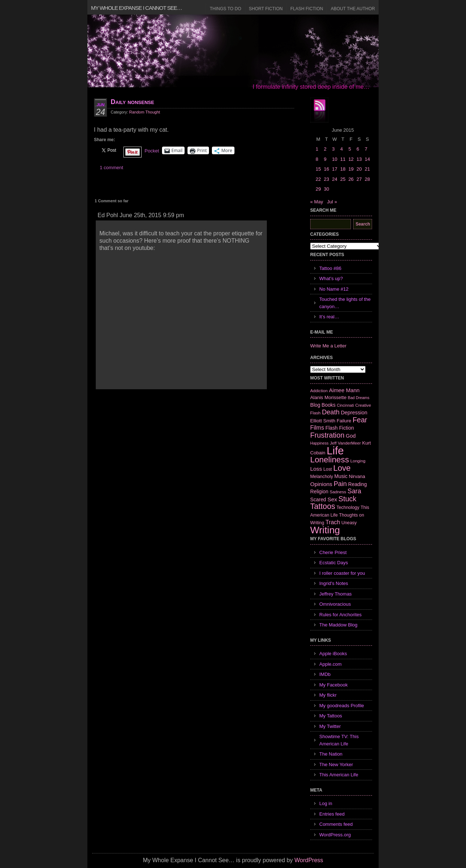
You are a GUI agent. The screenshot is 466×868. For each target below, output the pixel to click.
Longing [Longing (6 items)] (358, 461)
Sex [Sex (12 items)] (332, 499)
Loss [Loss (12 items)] (316, 469)
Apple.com (330, 664)
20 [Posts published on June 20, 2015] (359, 169)
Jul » (332, 202)
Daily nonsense (132, 102)
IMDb (325, 674)
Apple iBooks (333, 654)
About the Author (353, 9)
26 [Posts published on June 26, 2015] (351, 179)
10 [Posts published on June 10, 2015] (335, 159)
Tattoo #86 (330, 268)
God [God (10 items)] (351, 436)
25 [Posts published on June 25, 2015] (343, 179)
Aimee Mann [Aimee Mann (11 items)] (344, 390)
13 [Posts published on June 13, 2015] (359, 159)
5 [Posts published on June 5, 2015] (350, 149)
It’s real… (329, 317)
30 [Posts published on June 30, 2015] (326, 189)
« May (317, 202)
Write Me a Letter (328, 346)
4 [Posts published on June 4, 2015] (341, 149)
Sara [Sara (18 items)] (355, 491)
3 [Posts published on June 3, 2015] (333, 149)
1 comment (111, 168)
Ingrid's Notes (334, 583)
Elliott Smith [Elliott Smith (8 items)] (323, 421)
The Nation (331, 754)
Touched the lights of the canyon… (345, 303)
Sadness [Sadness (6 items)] (338, 492)
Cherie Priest (333, 552)
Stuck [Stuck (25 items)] (347, 499)
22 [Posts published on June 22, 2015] (318, 179)
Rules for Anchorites (340, 615)
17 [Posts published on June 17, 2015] (335, 169)
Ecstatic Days (334, 563)
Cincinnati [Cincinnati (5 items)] (345, 405)
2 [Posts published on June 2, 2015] (325, 149)
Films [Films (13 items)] (317, 428)
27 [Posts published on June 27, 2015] (359, 179)
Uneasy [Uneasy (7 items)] (349, 523)
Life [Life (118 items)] (335, 451)
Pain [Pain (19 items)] (340, 484)
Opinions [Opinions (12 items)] (321, 484)
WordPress (309, 860)
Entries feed (332, 814)
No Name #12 (334, 289)
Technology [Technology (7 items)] (348, 507)
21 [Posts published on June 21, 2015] (367, 169)
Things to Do (225, 9)
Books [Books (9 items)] (328, 405)
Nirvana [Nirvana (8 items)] (357, 476)
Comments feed (336, 824)
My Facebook (333, 685)
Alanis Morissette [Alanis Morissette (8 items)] (328, 397)
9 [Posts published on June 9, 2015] (325, 159)
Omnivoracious (335, 604)
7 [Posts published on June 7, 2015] (366, 149)
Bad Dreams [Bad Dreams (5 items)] (358, 398)
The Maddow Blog (338, 625)
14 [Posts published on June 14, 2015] (367, 159)
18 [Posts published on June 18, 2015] (343, 169)
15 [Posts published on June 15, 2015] (318, 169)
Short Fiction (266, 9)
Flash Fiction (307, 9)
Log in (326, 803)
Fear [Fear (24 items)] (360, 420)
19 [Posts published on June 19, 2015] (351, 169)
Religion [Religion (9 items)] (319, 491)
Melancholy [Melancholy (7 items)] (322, 477)
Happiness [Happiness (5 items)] (319, 443)
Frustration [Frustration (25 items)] (327, 435)
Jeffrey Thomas (335, 594)
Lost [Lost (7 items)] (327, 469)
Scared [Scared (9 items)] (318, 499)
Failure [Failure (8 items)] (344, 421)
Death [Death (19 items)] (331, 412)
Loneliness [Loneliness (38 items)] (330, 460)
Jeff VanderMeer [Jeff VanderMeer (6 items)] (345, 443)
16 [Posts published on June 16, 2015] (326, 169)
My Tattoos (331, 716)
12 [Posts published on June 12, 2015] (351, 159)
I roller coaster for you (342, 573)
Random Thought (145, 112)
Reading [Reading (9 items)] (357, 484)
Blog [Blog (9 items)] (315, 405)
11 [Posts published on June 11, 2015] (343, 159)
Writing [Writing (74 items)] (325, 530)
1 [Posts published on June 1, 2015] (317, 149)
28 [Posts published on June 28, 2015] (367, 179)
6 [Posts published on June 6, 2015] (358, 149)
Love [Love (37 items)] (342, 468)
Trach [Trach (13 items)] (333, 522)
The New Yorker (336, 765)
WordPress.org (335, 835)
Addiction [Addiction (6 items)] (319, 391)
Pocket (152, 151)
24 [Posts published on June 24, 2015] (335, 179)
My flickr (328, 695)
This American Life (339, 775)
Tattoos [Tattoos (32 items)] (323, 506)
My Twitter (330, 726)
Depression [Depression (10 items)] (354, 413)
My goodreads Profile (342, 706)
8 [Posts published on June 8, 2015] (317, 159)
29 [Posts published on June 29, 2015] (318, 189)
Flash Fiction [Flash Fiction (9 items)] (340, 428)
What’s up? (331, 278)
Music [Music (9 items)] (341, 476)
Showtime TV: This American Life (339, 740)
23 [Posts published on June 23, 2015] (326, 179)
